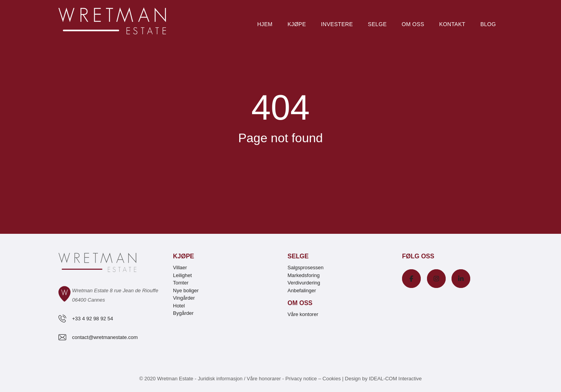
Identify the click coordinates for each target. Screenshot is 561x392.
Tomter (181, 283)
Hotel (179, 306)
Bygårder (183, 313)
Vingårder (184, 298)
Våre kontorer (303, 314)
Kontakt (452, 24)
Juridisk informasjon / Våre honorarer (239, 379)
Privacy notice (301, 379)
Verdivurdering (304, 283)
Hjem (265, 24)
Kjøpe (297, 24)
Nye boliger (186, 290)
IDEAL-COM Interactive (395, 379)
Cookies (332, 379)
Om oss (413, 24)
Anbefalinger (302, 290)
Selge (377, 24)
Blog (488, 24)
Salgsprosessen (306, 268)
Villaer (180, 268)
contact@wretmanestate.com (105, 337)
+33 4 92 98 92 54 (93, 319)
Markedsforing (303, 275)
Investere (337, 24)
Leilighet (182, 275)
